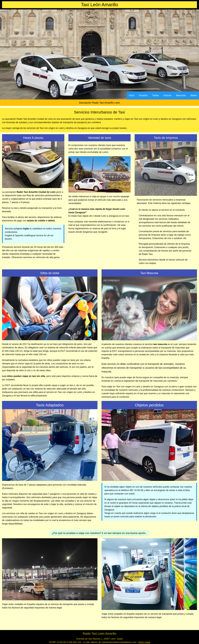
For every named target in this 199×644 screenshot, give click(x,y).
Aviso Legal (144, 642)
